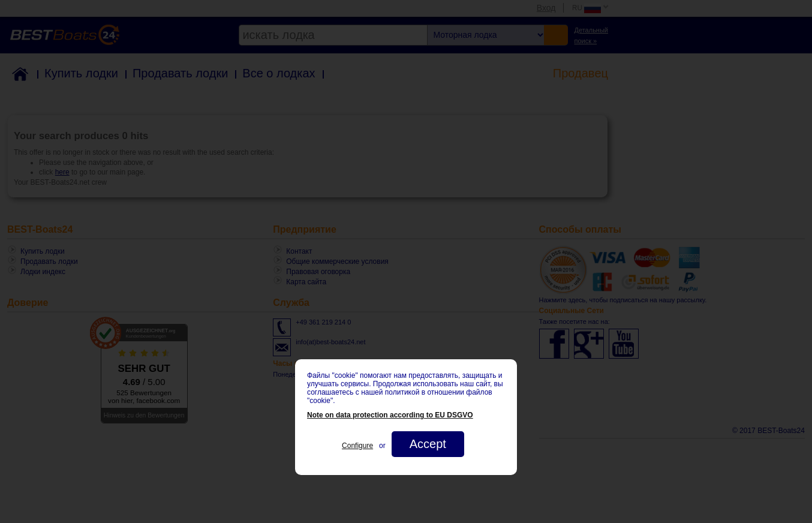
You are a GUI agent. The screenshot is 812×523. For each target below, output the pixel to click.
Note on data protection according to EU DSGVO (390, 415)
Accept (428, 444)
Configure (357, 446)
